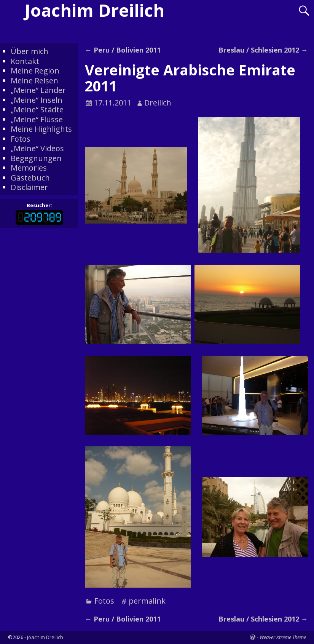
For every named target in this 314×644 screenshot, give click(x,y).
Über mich (29, 51)
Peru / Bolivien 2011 (123, 50)
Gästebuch (30, 178)
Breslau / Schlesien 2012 (263, 50)
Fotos (104, 601)
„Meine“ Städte (37, 109)
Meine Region (35, 71)
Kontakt (25, 61)
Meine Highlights (41, 129)
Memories (29, 168)
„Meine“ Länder (38, 90)
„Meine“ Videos (37, 148)
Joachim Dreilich (45, 637)
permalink (147, 601)
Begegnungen (36, 158)
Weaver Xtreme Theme (283, 637)
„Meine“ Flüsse (37, 119)
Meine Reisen (34, 81)
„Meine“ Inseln (37, 100)
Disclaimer (29, 187)
